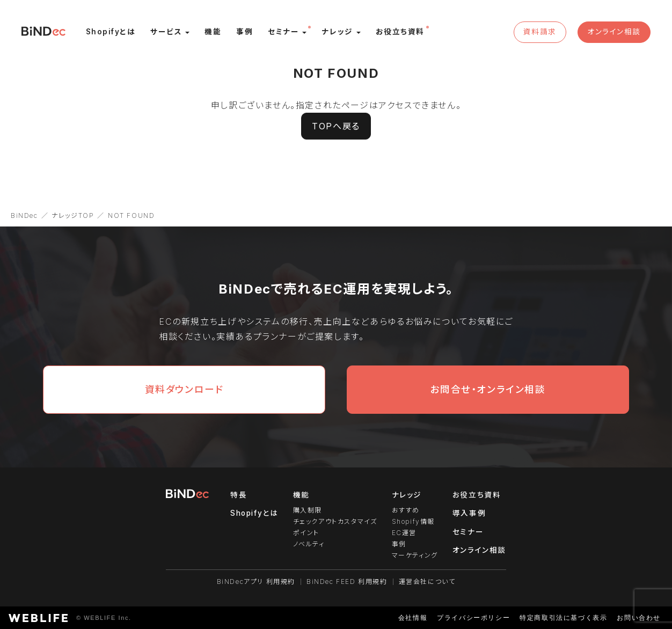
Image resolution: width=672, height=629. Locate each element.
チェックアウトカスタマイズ (335, 521)
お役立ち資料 (477, 495)
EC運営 (404, 533)
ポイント (306, 533)
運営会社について (427, 582)
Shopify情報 (413, 521)
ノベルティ (309, 544)
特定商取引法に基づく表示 (563, 618)
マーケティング (415, 555)
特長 (239, 495)
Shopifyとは (254, 513)
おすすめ (406, 510)
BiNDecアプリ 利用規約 (256, 582)
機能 (301, 495)
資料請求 (539, 32)
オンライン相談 (614, 32)
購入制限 (308, 510)
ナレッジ (407, 495)
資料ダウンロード (184, 389)
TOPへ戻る (336, 126)
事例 (399, 544)
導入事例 (469, 513)
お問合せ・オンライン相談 (488, 389)
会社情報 (413, 618)
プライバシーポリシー (473, 618)
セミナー (468, 532)
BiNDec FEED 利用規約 (347, 582)
